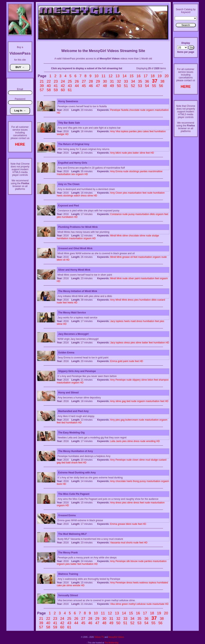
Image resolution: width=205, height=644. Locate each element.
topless (125, 131)
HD (59, 113)
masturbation (162, 110)
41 (56, 86)
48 (105, 86)
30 (105, 81)
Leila (113, 441)
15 (132, 76)
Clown (119, 193)
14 (125, 76)
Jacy (113, 321)
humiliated (163, 583)
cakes (146, 131)
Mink (119, 236)
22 (49, 81)
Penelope (115, 110)
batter (136, 153)
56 (161, 86)
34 (133, 81)
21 (42, 81)
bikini (118, 153)
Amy (113, 131)
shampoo (164, 380)
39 (42, 86)
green (125, 604)
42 (63, 86)
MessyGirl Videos (116, 637)
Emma (119, 171)
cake (59, 585)
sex (73, 174)
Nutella (125, 110)
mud (148, 460)
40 (49, 86)
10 (96, 76)
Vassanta (115, 543)
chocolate (134, 110)
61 (70, 90)
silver (131, 278)
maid (133, 321)
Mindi (113, 236)
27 (84, 81)
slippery (136, 380)
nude (143, 110)
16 (139, 76)
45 (84, 86)
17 (146, 76)
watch (77, 196)
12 (111, 76)
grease (126, 257)
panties (133, 131)
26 (77, 81)
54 (147, 86)
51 (126, 86)
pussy (131, 214)
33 (126, 81)
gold (120, 361)
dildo (152, 214)
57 (42, 90)
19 (160, 76)
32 (119, 81)
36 (147, 81)
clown (135, 460)
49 (112, 86)
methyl (132, 604)
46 (91, 86)
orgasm (150, 110)
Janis (119, 441)
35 (140, 81)
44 (77, 86)
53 (140, 86)
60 (63, 90)
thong (136, 481)
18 (153, 76)
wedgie (61, 134)
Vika (118, 131)
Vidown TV (99, 637)
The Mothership (111, 643)
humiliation (160, 131)
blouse (134, 561)
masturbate (158, 604)
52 (133, 86)
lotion (150, 380)
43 (70, 86)
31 (112, 81)
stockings (134, 171)
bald (68, 463)
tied (128, 401)
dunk (59, 484)
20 (167, 76)
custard (161, 300)
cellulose (141, 604)
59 (56, 90)
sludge (155, 236)
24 (63, 81)
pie (64, 585)
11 (104, 76)
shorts (129, 543)
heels (60, 196)
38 (162, 81)
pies (140, 131)
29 (98, 81)
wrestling (151, 441)
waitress (144, 583)
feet (152, 131)
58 (49, 90)
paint (137, 278)
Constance (116, 214)
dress (84, 196)
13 (118, 76)
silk (128, 561)
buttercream (132, 420)
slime (142, 153)
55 (154, 86)
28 (91, 81)
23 (56, 81)
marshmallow (155, 171)
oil (132, 257)
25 (70, 81)
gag (124, 401)
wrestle (76, 585)
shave (74, 463)
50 (119, 86)
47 (98, 86)
